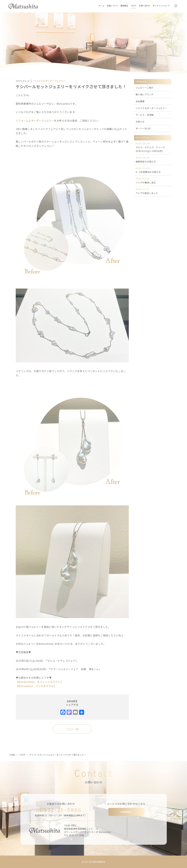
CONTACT (126, 812)
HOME (12, 755)
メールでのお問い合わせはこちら (126, 804)
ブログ (22, 755)
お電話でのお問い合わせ (61, 804)
